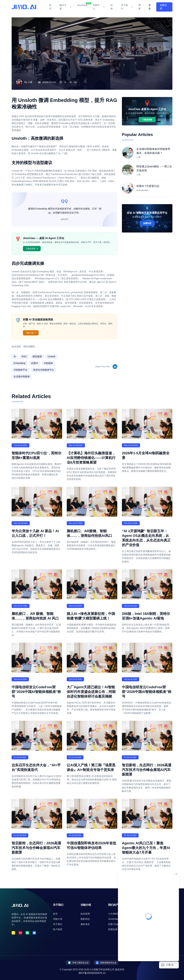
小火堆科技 (114, 914)
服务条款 (85, 924)
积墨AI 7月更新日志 (148, 186)
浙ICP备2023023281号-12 (92, 973)
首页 (50, 7)
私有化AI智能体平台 (44, 370)
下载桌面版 (32, 249)
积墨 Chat (113, 924)
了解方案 (31, 333)
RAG (24, 357)
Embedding (20, 363)
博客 (140, 7)
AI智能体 (48, 363)
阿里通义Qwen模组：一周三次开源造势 (154, 169)
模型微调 (37, 357)
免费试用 (163, 7)
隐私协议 (85, 919)
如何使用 (85, 914)
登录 (150, 7)
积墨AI (35, 363)
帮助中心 (99, 7)
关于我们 (127, 7)
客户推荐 (58, 929)
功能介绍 (58, 919)
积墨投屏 (113, 929)
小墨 (30, 82)
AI (15, 357)
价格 (112, 7)
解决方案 (65, 7)
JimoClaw (82, 4)
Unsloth (52, 357)
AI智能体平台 (21, 370)
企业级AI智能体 (22, 376)
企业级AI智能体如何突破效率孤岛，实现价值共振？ (153, 151)
